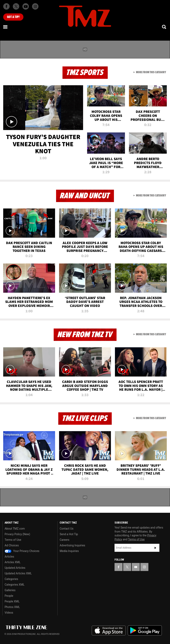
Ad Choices (12, 545)
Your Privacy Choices (22, 551)
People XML (12, 601)
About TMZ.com (15, 529)
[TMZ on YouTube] (136, 567)
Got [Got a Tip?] (13, 17)
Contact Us (67, 529)
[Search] (164, 27)
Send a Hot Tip (69, 534)
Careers (64, 540)
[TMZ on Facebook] (6, 6)
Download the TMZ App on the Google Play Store (145, 630)
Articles (9, 557)
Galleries (10, 590)
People (9, 596)
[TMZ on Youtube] (26, 6)
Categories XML (15, 585)
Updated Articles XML (18, 573)
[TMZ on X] (16, 6)
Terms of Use (13, 540)
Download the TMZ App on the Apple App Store (109, 631)
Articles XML (13, 562)
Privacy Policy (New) (17, 534)
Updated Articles (15, 568)
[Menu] (6, 27)
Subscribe (155, 548)
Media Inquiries (69, 551)
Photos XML (12, 607)
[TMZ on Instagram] (35, 6)
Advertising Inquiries (72, 545)
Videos (9, 613)
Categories (11, 579)
